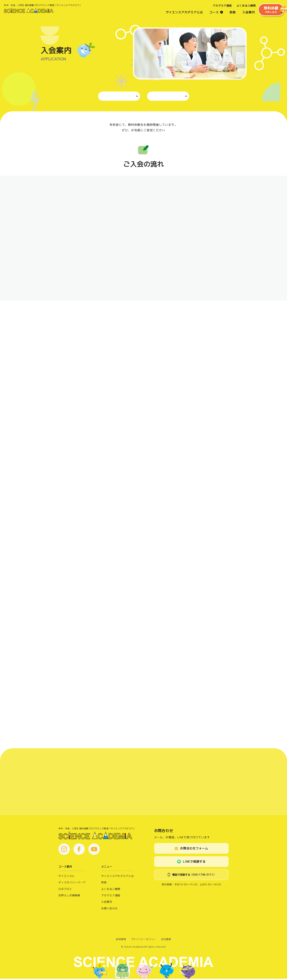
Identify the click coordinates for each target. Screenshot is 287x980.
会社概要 (166, 941)
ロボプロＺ (65, 890)
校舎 (228, 14)
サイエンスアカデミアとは (180, 14)
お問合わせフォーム (194, 850)
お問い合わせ (109, 910)
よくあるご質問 (242, 7)
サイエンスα (66, 877)
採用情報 (121, 941)
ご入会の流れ (119, 96)
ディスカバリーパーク (72, 884)
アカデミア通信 (218, 7)
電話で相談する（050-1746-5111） (194, 876)
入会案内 (244, 14)
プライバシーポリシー (144, 941)
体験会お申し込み (168, 96)
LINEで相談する (194, 863)
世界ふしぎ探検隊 (69, 897)
